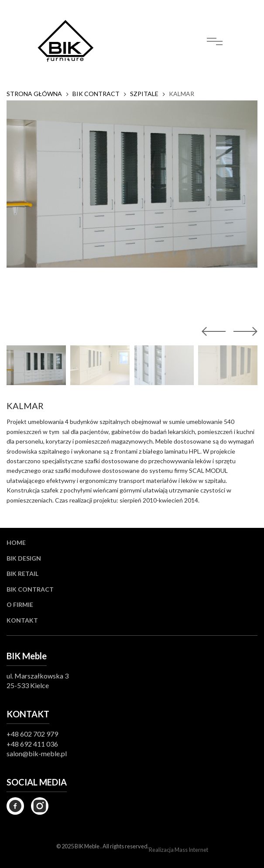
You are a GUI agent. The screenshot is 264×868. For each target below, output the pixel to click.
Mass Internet (191, 850)
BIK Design (24, 558)
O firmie (20, 604)
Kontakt (22, 620)
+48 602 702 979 (32, 734)
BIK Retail (22, 573)
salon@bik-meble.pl (37, 753)
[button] (243, 331)
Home (16, 542)
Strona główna (34, 94)
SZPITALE (144, 94)
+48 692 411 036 (32, 744)
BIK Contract (30, 589)
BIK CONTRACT (96, 94)
